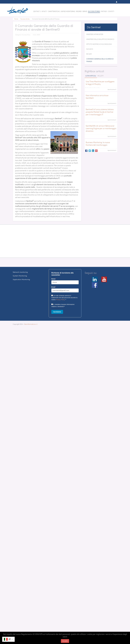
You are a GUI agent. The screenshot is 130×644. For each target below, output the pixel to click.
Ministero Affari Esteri (95, 34)
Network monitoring (20, 272)
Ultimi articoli (91, 76)
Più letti (100, 76)
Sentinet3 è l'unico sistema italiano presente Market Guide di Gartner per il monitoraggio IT (100, 112)
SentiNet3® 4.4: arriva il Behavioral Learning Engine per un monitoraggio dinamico (101, 128)
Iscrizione (57, 312)
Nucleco (90, 49)
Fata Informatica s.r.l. (31, 324)
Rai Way (89, 54)
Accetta (65, 641)
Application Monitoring (21, 279)
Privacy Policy (60, 300)
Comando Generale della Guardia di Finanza (100, 60)
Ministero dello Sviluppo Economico (100, 39)
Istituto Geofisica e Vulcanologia (99, 44)
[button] (115, 2)
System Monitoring (20, 276)
